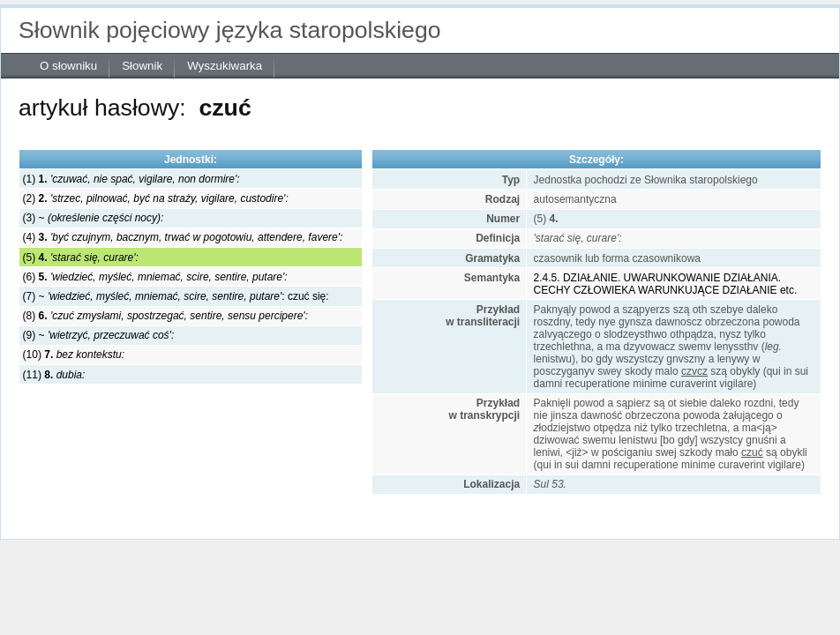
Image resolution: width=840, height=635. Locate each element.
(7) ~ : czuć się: (176, 296)
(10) (74, 355)
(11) (54, 375)
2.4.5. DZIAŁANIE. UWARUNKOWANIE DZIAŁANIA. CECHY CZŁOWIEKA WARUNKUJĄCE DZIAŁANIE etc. (666, 284)
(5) (81, 258)
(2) (156, 198)
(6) (155, 277)
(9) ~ (99, 335)
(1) (131, 179)
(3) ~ (94, 218)
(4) (183, 237)
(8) (165, 316)
